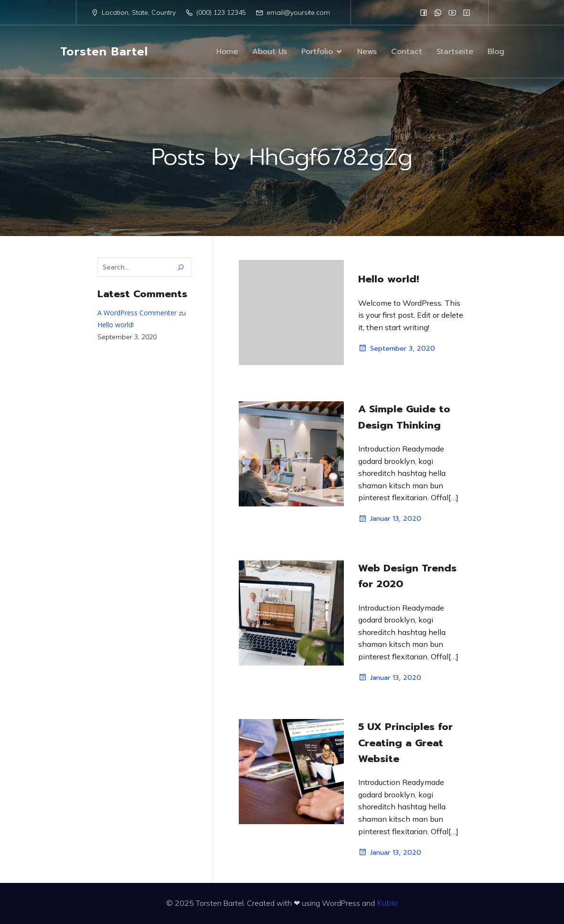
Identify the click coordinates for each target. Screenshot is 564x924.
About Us (270, 52)
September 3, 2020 (397, 348)
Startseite (455, 52)
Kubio (387, 903)
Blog (496, 52)
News (367, 52)
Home (227, 52)
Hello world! (116, 325)
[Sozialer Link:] (424, 12)
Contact (407, 52)
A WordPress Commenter (137, 313)
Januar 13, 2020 (390, 519)
